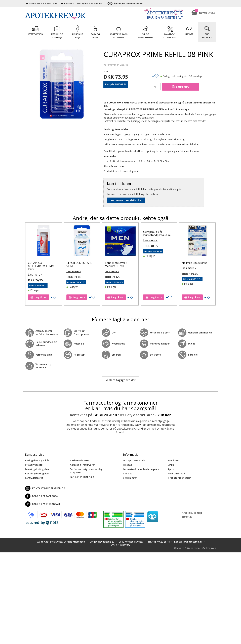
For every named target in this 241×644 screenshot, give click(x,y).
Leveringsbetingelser (37, 469)
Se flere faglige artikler (120, 380)
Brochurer (174, 460)
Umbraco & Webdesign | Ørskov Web (195, 548)
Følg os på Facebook (42, 496)
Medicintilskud (176, 473)
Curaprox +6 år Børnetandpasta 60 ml (196, 233)
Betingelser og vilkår (37, 460)
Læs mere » (34, 268)
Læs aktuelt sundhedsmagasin (141, 469)
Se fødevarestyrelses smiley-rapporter (87, 470)
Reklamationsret (80, 460)
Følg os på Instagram (43, 504)
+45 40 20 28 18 (105, 415)
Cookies (128, 473)
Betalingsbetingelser (37, 473)
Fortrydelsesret (34, 477)
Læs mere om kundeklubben (126, 200)
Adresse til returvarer (82, 464)
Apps (171, 469)
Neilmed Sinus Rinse (41, 263)
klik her (164, 415)
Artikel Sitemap (192, 512)
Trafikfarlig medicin (180, 477)
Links (171, 464)
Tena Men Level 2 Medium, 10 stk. (154, 264)
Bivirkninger (130, 477)
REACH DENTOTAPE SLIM (118, 264)
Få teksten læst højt (82, 476)
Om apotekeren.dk (134, 460)
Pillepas (127, 464)
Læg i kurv (181, 87)
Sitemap (187, 516)
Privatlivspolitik (34, 464)
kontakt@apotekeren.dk (45, 488)
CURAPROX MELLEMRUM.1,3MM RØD (80, 266)
